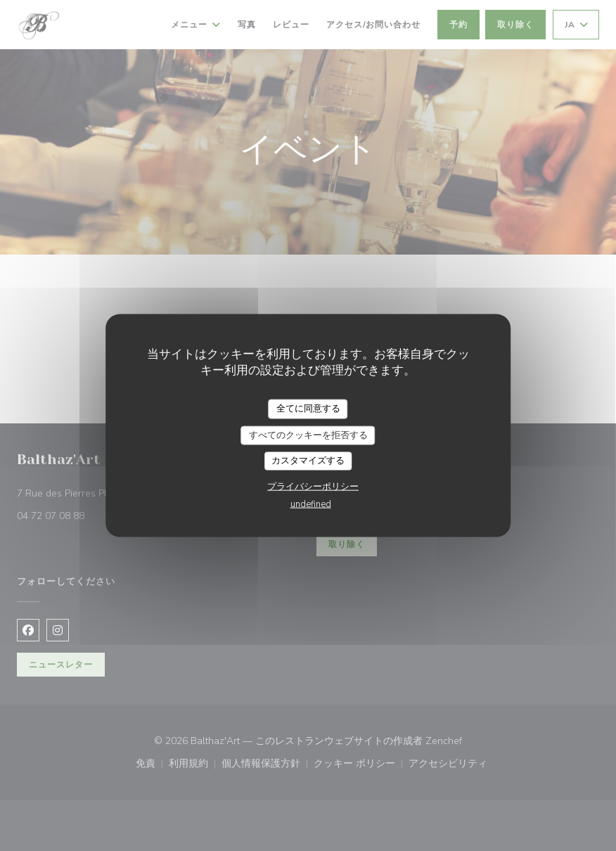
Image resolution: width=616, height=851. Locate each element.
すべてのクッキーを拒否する (308, 435)
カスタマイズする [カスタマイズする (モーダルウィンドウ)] (308, 461)
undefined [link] (311, 504)
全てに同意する (308, 409)
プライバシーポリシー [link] (313, 486)
